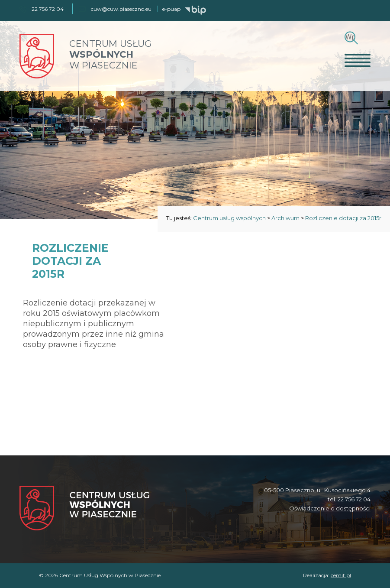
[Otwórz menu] (358, 60)
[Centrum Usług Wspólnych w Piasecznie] (84, 509)
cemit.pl (341, 575)
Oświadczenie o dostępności (330, 508)
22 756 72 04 (354, 499)
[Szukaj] (350, 37)
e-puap (171, 9)
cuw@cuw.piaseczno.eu (121, 9)
